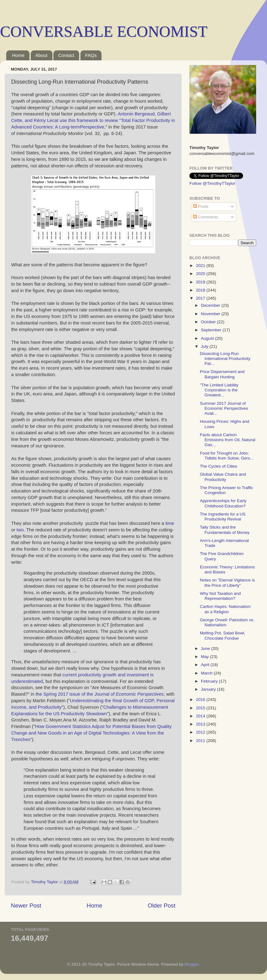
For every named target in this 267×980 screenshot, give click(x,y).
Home (18, 55)
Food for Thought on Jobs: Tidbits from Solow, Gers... (227, 456)
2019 (201, 282)
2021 (201, 266)
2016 (201, 700)
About (41, 55)
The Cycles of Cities (219, 466)
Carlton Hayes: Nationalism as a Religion (225, 609)
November (211, 314)
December (211, 305)
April (206, 665)
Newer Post (26, 905)
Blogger (192, 964)
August (208, 338)
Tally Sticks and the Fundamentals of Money (225, 530)
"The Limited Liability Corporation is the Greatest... (219, 390)
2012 (201, 732)
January (209, 689)
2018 (201, 290)
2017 (201, 298)
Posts (201, 206)
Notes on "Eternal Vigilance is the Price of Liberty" (227, 583)
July (205, 346)
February (210, 681)
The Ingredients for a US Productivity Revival (223, 517)
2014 (201, 716)
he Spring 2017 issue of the (100, 694)
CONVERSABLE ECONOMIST (104, 31)
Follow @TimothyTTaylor (212, 183)
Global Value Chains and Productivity (223, 477)
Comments (206, 217)
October (209, 322)
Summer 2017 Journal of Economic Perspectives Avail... (224, 408)
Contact (66, 55)
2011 (201, 741)
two (20, 530)
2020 (201, 274)
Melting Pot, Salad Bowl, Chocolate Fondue (223, 635)
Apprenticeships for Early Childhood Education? (223, 503)
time (170, 523)
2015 (201, 708)
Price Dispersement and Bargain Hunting (222, 374)
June (206, 649)
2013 (201, 724)
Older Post (162, 905)
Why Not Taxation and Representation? (220, 596)
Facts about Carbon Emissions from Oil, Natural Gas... (228, 440)
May (205, 657)
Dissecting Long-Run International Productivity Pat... (225, 359)
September (212, 330)
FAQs (91, 55)
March (207, 673)
